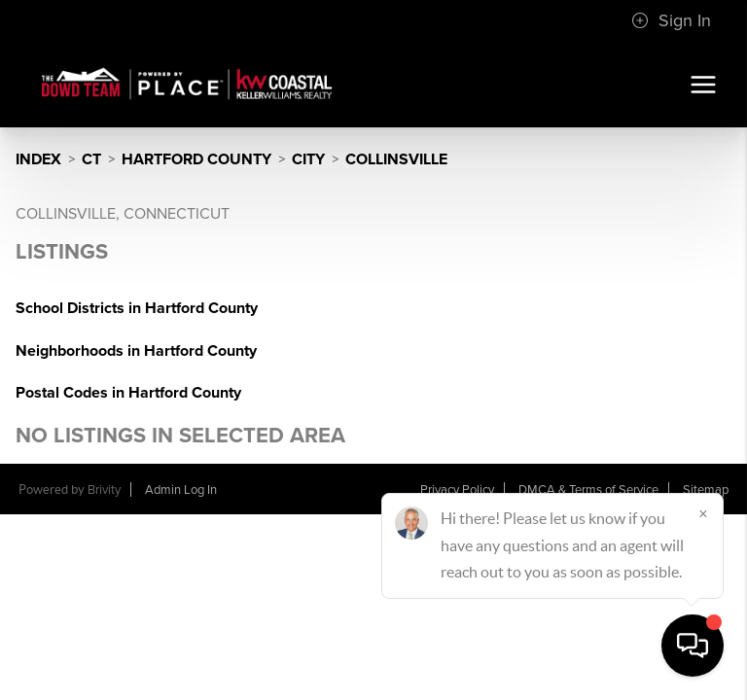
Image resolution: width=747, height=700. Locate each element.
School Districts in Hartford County (137, 308)
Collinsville (396, 159)
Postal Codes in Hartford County (128, 393)
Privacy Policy (457, 490)
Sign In (671, 20)
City (308, 159)
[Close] (703, 513)
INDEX (38, 159)
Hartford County (196, 159)
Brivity (104, 490)
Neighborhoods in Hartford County (136, 351)
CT (91, 159)
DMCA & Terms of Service (588, 490)
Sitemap (706, 490)
